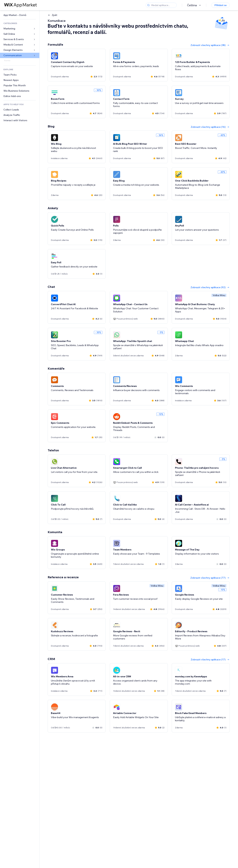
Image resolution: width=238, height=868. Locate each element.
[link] (20, 15)
